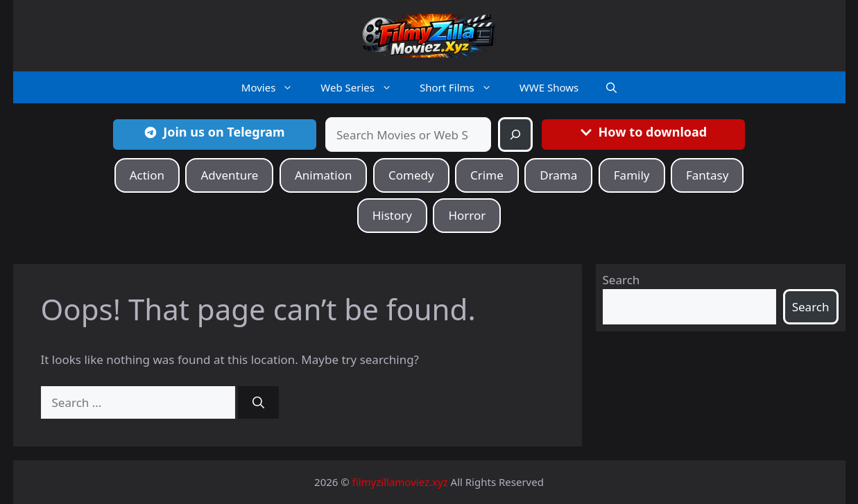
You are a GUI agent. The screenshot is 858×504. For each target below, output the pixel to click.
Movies (274, 87)
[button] (611, 87)
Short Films (463, 87)
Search (621, 280)
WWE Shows (549, 87)
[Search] (515, 134)
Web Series (363, 87)
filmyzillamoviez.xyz (400, 482)
